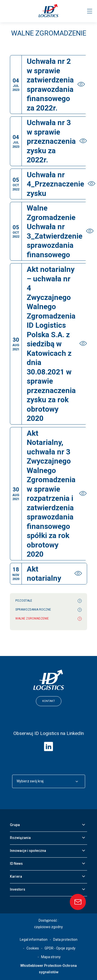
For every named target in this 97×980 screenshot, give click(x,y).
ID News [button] (16, 864)
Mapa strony (51, 957)
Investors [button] (18, 889)
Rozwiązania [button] (20, 838)
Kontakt (49, 701)
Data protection (65, 940)
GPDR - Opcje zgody (60, 948)
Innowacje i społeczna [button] (28, 851)
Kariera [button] (16, 876)
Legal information (34, 940)
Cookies (33, 948)
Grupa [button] (15, 825)
